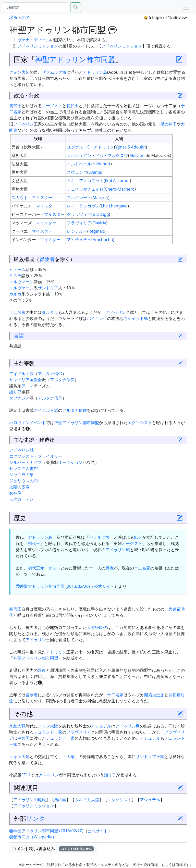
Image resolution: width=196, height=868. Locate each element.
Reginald (97, 231)
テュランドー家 (48, 732)
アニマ (28, 386)
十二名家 (17, 312)
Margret (100, 197)
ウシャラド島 (136, 318)
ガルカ (15, 294)
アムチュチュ (79, 240)
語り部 (15, 392)
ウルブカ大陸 (87, 800)
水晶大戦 (17, 726)
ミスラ (15, 276)
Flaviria (99, 223)
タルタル (50, 312)
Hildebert (102, 164)
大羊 (70, 757)
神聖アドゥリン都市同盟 (75, 59)
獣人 (138, 537)
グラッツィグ (79, 214)
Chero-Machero (120, 189)
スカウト (20, 197)
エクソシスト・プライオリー (36, 456)
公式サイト (104, 586)
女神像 (15, 493)
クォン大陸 (19, 72)
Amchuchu (103, 240)
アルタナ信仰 (50, 374)
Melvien (137, 155)
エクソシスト (140, 423)
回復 (42, 670)
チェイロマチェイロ (85, 189)
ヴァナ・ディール (34, 40)
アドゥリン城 (21, 450)
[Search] (36, 7)
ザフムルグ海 (54, 72)
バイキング (97, 318)
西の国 (60, 800)
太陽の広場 (19, 487)
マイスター (42, 197)
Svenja (95, 172)
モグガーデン (21, 499)
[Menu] (186, 7)
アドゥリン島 (95, 72)
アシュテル (101, 726)
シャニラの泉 (21, 475)
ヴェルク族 (99, 537)
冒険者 (47, 259)
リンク (36, 819)
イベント (38, 423)
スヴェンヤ (77, 172)
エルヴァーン (21, 282)
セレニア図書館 (23, 468)
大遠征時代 (97, 627)
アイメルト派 (21, 374)
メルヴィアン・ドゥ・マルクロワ (97, 155)
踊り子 (110, 775)
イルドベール (79, 164)
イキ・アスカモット (85, 181)
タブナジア (19, 398)
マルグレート (79, 197)
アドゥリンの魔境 (30, 800)
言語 (19, 336)
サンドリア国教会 (26, 380)
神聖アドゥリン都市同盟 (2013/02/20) (53, 586)
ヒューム (17, 269)
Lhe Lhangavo (114, 206)
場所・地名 (19, 17)
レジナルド (77, 231)
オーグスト (52, 106)
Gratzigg (101, 214)
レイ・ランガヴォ (83, 206)
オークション (70, 462)
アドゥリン (23, 124)
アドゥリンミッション (38, 46)
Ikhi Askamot (117, 181)
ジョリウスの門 (23, 481)
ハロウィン (19, 423)
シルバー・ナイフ (26, 462)
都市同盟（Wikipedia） (33, 837)
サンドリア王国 (150, 757)
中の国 (23, 738)
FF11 (26, 775)
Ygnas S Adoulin (131, 147)
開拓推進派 (154, 695)
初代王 (15, 106)
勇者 (109, 568)
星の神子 (168, 124)
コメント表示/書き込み (53, 849)
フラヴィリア (79, 223)
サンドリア (48, 288)
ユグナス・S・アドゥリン (90, 147)
